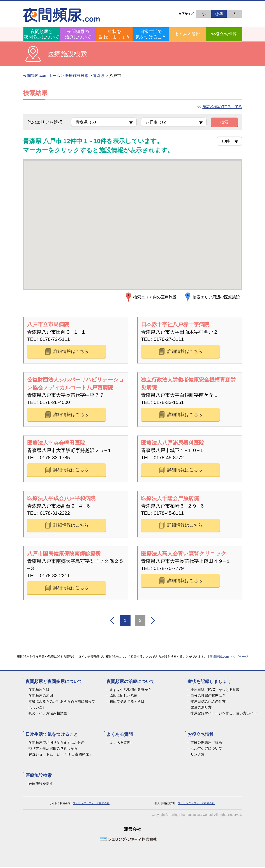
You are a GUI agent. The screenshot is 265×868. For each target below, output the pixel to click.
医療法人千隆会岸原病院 (170, 499)
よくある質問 (187, 34)
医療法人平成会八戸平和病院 (61, 499)
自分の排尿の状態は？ (208, 697)
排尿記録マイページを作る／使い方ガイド (224, 715)
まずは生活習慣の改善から (131, 691)
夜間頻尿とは (39, 691)
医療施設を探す (41, 785)
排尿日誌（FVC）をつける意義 (215, 691)
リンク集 (198, 756)
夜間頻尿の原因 (41, 697)
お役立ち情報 (224, 34)
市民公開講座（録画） (208, 744)
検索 (224, 122)
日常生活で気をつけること (151, 34)
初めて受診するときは (127, 703)
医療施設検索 (77, 76)
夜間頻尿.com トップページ (229, 658)
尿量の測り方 (201, 709)
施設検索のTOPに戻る (222, 107)
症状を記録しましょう (115, 34)
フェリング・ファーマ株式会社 (91, 805)
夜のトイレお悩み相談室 (48, 715)
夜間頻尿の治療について (78, 34)
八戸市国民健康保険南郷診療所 (64, 554)
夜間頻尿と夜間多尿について (42, 34)
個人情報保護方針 (165, 805)
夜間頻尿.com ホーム (42, 76)
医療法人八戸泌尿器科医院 (173, 443)
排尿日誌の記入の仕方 (208, 703)
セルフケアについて (206, 750)
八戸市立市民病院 (48, 324)
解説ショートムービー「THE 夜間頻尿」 (60, 756)
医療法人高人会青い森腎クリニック (184, 554)
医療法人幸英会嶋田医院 (56, 443)
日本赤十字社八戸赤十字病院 (175, 324)
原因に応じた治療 (124, 697)
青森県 (99, 76)
